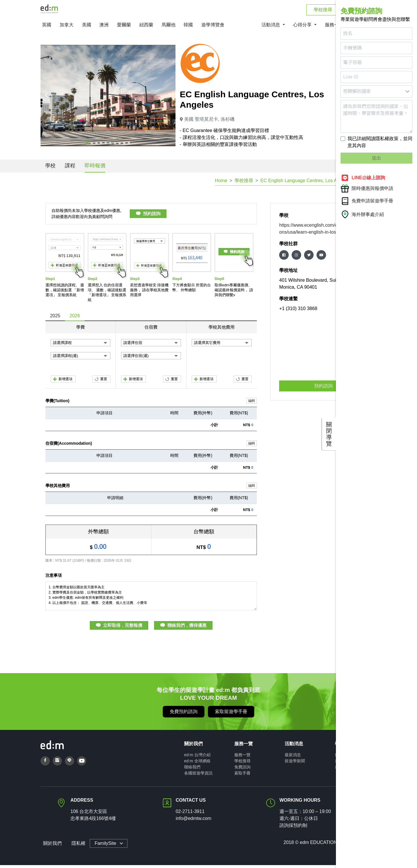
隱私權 (76, 846)
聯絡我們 (192, 770)
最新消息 (293, 758)
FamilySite (103, 846)
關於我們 (50, 846)
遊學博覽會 (213, 28)
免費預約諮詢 (184, 714)
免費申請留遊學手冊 (367, 201)
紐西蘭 (146, 28)
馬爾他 (169, 28)
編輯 (252, 404)
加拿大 (67, 28)
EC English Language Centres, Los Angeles (305, 183)
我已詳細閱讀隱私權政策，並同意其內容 (380, 142)
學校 (50, 169)
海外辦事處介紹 (362, 214)
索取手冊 (242, 776)
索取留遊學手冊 (231, 714)
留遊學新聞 (295, 764)
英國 (47, 28)
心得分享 (303, 28)
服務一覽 (242, 758)
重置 (104, 382)
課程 (70, 169)
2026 (75, 319)
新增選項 (65, 382)
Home (221, 183)
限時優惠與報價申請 (367, 188)
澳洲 (104, 28)
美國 (87, 28)
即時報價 (95, 169)
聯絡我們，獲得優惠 (187, 628)
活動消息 (271, 28)
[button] (87, 146)
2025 (55, 319)
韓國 (188, 28)
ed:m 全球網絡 (197, 764)
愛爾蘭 (124, 28)
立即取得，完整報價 (123, 628)
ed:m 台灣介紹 (197, 758)
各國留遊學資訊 (198, 776)
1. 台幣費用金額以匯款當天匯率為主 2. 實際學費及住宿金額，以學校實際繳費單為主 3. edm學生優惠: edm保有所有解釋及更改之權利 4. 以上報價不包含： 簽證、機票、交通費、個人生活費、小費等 (151, 599)
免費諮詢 (242, 770)
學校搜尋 (244, 183)
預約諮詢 (152, 217)
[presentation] (47, 98)
